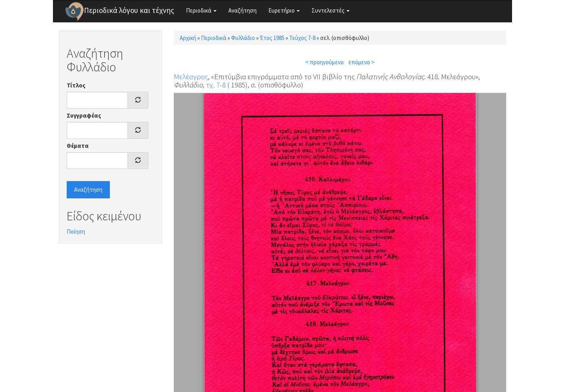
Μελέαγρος (191, 76)
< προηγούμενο (324, 62)
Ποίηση (76, 231)
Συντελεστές (331, 10)
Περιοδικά (201, 10)
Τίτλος (76, 85)
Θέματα (78, 146)
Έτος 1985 (272, 38)
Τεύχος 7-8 (302, 38)
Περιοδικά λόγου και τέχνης (129, 10)
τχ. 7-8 (216, 85)
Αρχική (188, 38)
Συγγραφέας (84, 115)
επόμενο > (361, 62)
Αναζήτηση (242, 10)
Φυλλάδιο (243, 38)
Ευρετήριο (284, 10)
